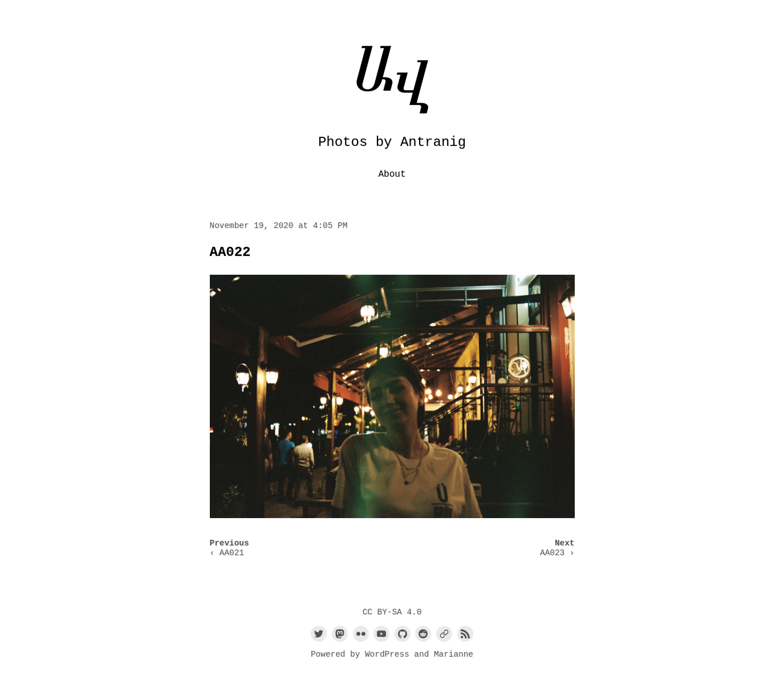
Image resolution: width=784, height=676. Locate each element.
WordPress (387, 654)
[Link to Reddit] (423, 634)
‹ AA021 (227, 553)
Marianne (454, 654)
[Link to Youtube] (381, 634)
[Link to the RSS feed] (465, 634)
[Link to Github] (403, 634)
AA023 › (557, 553)
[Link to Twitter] (319, 634)
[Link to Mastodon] (340, 634)
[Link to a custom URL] (444, 634)
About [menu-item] (392, 174)
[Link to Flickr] (361, 634)
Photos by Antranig (392, 142)
